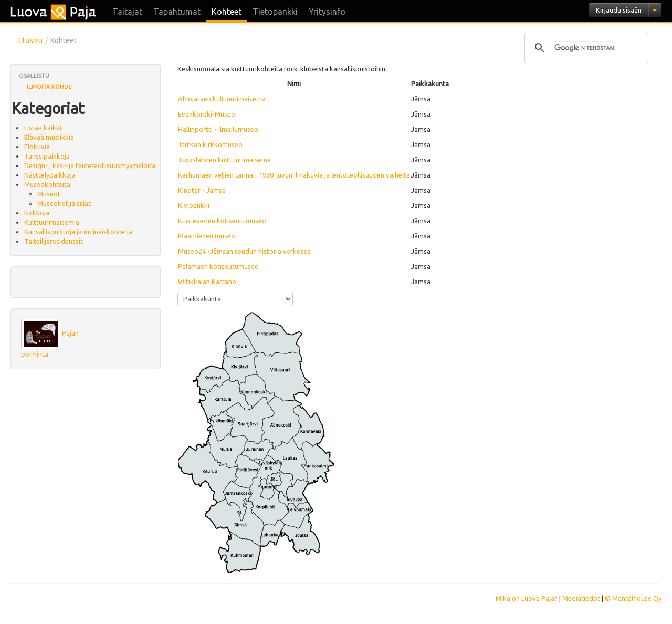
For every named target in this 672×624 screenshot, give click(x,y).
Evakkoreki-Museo (207, 114)
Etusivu (30, 40)
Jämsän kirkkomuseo (210, 144)
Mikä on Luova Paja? (527, 598)
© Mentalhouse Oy (633, 598)
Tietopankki (275, 12)
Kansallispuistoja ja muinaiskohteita (78, 232)
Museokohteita (47, 184)
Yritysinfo (327, 12)
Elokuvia (37, 147)
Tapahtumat (177, 12)
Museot (49, 194)
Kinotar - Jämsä (202, 190)
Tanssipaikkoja (47, 156)
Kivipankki (194, 205)
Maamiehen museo (207, 236)
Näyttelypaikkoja (50, 175)
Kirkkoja (37, 213)
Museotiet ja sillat (64, 203)
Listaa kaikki (43, 128)
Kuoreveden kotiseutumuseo (222, 221)
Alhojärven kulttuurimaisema (222, 99)
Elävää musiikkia (49, 137)
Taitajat (127, 12)
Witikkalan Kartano (207, 282)
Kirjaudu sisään (619, 10)
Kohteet (227, 12)
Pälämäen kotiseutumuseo (218, 266)
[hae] (585, 48)
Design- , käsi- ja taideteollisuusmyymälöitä (90, 165)
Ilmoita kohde (49, 87)
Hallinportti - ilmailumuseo (218, 129)
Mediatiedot (581, 598)
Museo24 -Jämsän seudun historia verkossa (244, 251)
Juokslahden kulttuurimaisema (224, 160)
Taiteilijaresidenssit (54, 241)
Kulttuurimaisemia (52, 222)
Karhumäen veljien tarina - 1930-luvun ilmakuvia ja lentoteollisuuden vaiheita (294, 175)
